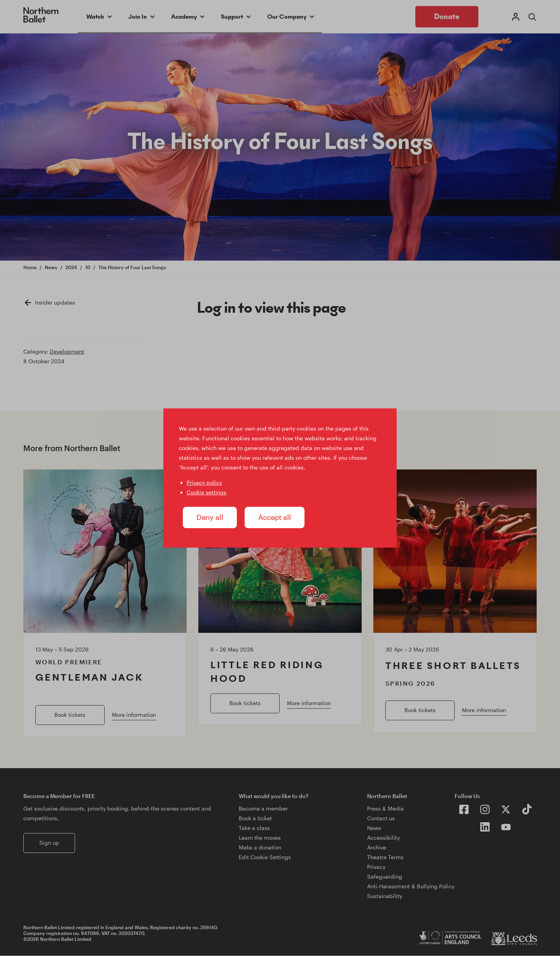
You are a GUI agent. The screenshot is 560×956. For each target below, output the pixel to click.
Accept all (275, 517)
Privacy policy (204, 482)
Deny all (210, 517)
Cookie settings (206, 492)
